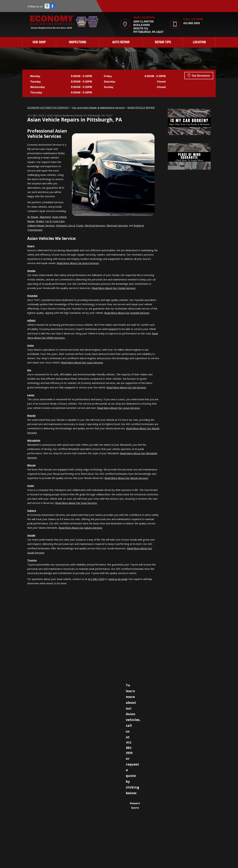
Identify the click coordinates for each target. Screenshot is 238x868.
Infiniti (31, 320)
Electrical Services (95, 225)
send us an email (118, 579)
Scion (31, 486)
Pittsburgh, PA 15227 (100, 115)
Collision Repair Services (41, 225)
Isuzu (30, 345)
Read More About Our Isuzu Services (82, 362)
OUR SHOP (39, 43)
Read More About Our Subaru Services (80, 528)
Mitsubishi (34, 440)
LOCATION (199, 43)
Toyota (32, 560)
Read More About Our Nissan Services (126, 478)
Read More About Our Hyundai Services (127, 313)
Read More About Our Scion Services (76, 503)
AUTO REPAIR (121, 43)
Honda (31, 271)
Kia (29, 370)
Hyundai (32, 296)
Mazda (31, 415)
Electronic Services (117, 225)
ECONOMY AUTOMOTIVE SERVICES (48, 107)
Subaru (32, 511)
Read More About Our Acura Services (78, 263)
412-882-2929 (192, 23)
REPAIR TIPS (163, 43)
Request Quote (135, 805)
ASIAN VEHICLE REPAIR (141, 107)
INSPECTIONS (78, 43)
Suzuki (31, 535)
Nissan (31, 465)
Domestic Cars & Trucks (70, 225)
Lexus (31, 395)
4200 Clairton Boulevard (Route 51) (67, 115)
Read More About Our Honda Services (114, 288)
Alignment (45, 217)
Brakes (40, 221)
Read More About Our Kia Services (126, 387)
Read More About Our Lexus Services (118, 408)
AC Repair (33, 217)
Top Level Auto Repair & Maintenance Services (98, 107)
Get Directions (199, 75)
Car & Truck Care (55, 221)
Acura (31, 246)
